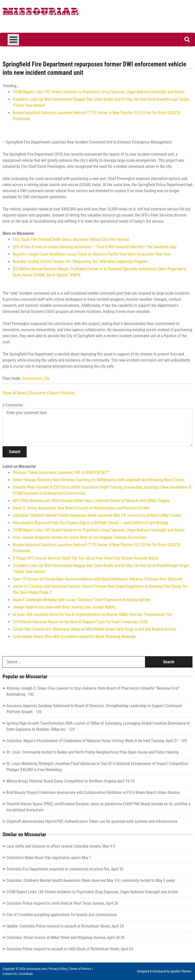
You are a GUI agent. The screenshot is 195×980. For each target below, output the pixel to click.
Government (32, 378)
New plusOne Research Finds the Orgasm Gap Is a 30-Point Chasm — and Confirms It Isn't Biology (91, 523)
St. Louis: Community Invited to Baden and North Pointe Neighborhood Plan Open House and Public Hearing (93, 752)
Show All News (14, 393)
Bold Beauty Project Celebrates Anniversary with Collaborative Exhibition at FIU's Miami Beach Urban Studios (93, 792)
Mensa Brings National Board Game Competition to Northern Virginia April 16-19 (70, 781)
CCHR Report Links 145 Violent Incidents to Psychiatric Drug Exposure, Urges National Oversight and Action (99, 92)
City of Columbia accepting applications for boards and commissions (62, 915)
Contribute (26, 974)
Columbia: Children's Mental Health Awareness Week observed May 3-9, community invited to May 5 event (97, 515)
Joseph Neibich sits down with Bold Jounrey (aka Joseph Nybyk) (64, 607)
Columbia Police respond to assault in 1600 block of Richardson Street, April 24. (70, 949)
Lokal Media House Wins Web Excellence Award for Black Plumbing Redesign (74, 637)
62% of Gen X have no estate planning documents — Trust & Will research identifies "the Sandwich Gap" (95, 247)
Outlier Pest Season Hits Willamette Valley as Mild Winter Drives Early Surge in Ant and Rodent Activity (94, 629)
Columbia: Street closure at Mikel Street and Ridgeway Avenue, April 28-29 (66, 938)
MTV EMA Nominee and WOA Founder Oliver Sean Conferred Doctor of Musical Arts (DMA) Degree (91, 501)
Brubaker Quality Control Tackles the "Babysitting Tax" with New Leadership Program (80, 262)
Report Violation (62, 393)
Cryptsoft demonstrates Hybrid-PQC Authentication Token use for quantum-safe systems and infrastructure (92, 821)
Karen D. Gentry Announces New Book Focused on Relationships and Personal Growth (81, 508)
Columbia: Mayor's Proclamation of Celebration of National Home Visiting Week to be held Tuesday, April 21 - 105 (97, 741)
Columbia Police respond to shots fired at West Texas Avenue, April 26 (62, 903)
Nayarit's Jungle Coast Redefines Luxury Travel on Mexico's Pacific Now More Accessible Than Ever (92, 254)
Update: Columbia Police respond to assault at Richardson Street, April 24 (65, 926)
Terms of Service (80, 969)
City (47, 378)
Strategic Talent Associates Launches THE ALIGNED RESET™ (61, 473)
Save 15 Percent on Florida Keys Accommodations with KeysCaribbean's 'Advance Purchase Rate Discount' (98, 579)
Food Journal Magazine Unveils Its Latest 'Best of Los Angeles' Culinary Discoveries (80, 537)
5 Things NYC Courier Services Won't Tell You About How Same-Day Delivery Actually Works (85, 558)
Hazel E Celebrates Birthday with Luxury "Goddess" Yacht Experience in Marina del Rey (82, 600)
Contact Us (10, 974)
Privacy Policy (58, 969)
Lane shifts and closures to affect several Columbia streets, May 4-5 (61, 846)
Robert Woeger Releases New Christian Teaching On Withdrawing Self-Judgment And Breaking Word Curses (99, 480)
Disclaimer (38, 393)
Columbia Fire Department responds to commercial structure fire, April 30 (65, 869)
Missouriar (41, 13)
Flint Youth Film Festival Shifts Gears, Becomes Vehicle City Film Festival (71, 239)
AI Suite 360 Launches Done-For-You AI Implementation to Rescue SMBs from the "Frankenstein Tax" (93, 614)
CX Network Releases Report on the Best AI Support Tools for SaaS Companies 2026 (80, 622)
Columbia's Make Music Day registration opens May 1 (49, 858)
